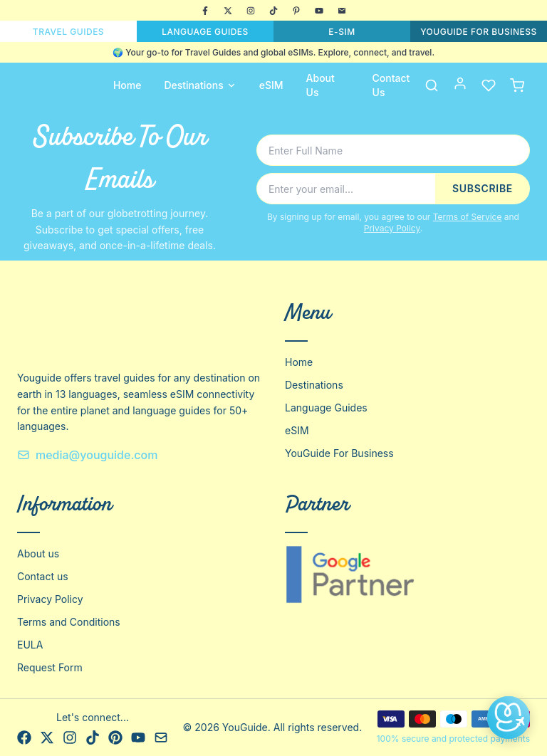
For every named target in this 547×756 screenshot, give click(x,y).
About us (38, 553)
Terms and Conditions (69, 622)
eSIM (271, 85)
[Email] (342, 11)
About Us (321, 85)
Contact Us (391, 85)
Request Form (50, 667)
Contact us (43, 576)
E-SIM (342, 32)
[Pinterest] (296, 11)
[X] (228, 11)
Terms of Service (468, 217)
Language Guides (326, 408)
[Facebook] (205, 11)
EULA (30, 645)
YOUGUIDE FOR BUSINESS (479, 32)
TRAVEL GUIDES (68, 32)
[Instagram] (251, 11)
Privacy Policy (392, 228)
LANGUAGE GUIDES (205, 32)
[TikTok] (273, 11)
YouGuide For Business (339, 453)
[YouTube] (319, 11)
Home (127, 85)
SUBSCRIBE (483, 188)
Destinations (200, 85)
